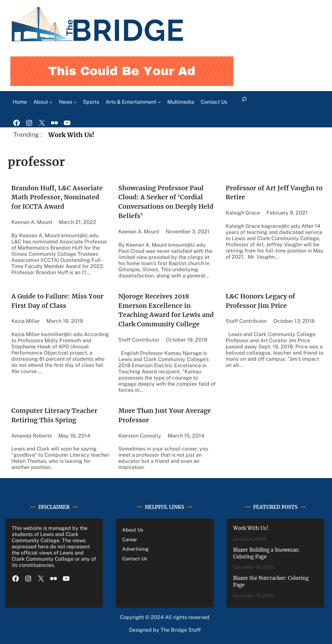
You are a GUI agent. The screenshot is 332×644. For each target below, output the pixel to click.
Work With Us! (71, 135)
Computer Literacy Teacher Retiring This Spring (54, 415)
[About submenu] (51, 102)
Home (20, 102)
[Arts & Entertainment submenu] (159, 102)
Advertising (135, 549)
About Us (133, 530)
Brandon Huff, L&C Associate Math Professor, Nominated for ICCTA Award (57, 197)
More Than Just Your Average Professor (165, 415)
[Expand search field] (244, 102)
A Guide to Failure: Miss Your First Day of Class (57, 301)
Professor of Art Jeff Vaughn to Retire (274, 193)
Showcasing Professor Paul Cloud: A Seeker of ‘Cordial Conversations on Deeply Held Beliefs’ (166, 202)
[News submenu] (75, 102)
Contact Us (135, 559)
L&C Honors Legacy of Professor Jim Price (260, 301)
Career (130, 539)
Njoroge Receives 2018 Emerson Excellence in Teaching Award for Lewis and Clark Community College (166, 310)
